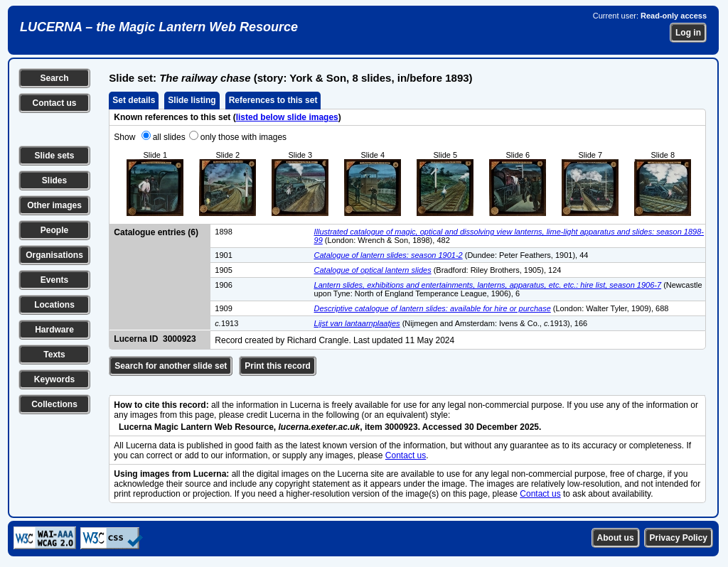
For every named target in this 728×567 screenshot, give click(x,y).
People (54, 230)
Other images (54, 205)
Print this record (278, 366)
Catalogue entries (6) (156, 232)
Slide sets (54, 156)
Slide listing (192, 100)
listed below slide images (287, 117)
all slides (169, 137)
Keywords (54, 379)
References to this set (273, 100)
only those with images (243, 137)
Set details (134, 100)
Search (54, 78)
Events (54, 280)
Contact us (54, 103)
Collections (54, 404)
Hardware (54, 330)
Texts (54, 355)
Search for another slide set (171, 366)
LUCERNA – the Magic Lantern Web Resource (159, 27)
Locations (54, 305)
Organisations (54, 255)
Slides (54, 180)
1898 (223, 232)
